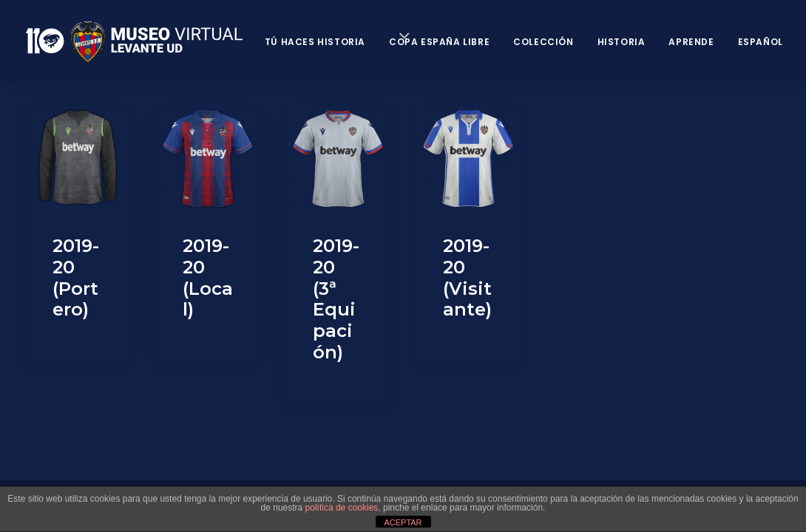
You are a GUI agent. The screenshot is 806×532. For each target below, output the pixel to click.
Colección (543, 42)
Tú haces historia (315, 42)
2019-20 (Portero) (76, 277)
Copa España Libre (439, 42)
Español (761, 42)
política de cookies (342, 508)
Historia (622, 42)
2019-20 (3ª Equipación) (336, 299)
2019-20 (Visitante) (467, 277)
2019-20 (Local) (208, 277)
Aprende (691, 42)
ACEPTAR (403, 522)
